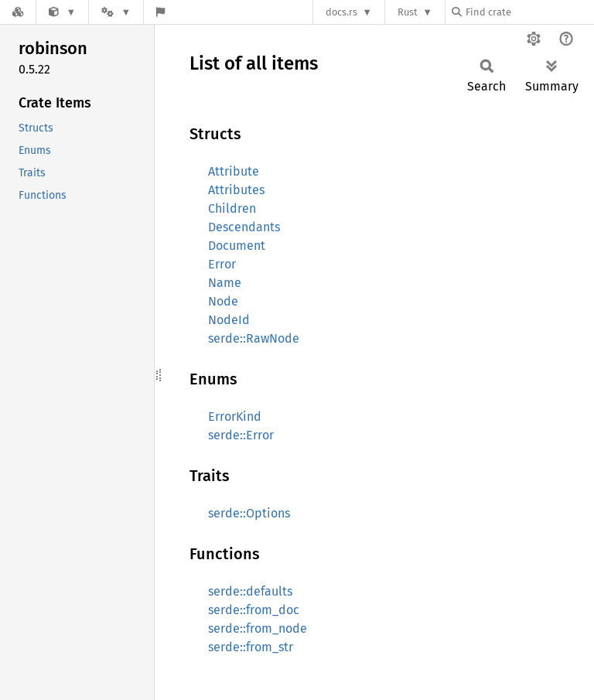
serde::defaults (250, 591)
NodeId (229, 320)
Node (223, 301)
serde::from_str (251, 647)
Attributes (236, 190)
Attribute (234, 171)
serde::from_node (258, 628)
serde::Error (241, 435)
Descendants (244, 227)
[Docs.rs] (18, 12)
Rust (408, 12)
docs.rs (341, 12)
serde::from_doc (254, 610)
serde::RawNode (254, 338)
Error (222, 264)
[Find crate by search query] (529, 12)
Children (232, 208)
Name (225, 283)
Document (237, 246)
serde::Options (249, 513)
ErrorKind (235, 417)
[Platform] (116, 12)
